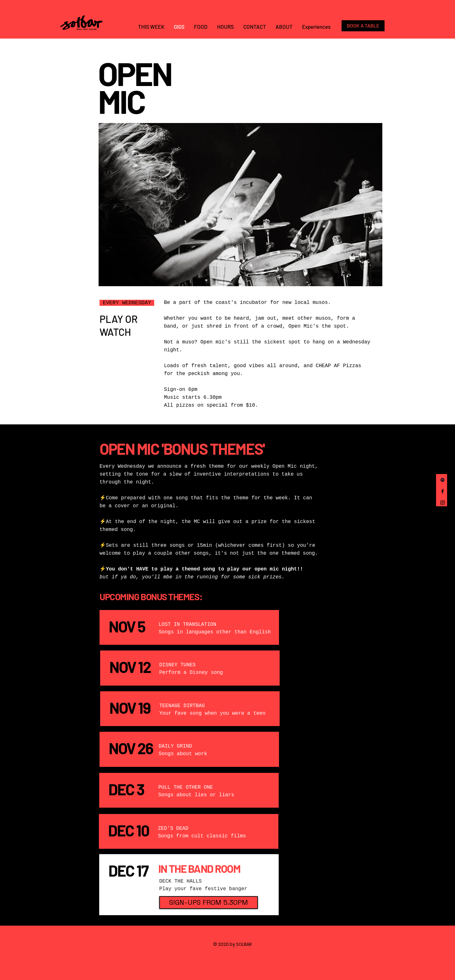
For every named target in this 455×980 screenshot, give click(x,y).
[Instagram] (443, 503)
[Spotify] (443, 480)
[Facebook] (443, 491)
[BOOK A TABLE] (363, 26)
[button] (209, 903)
